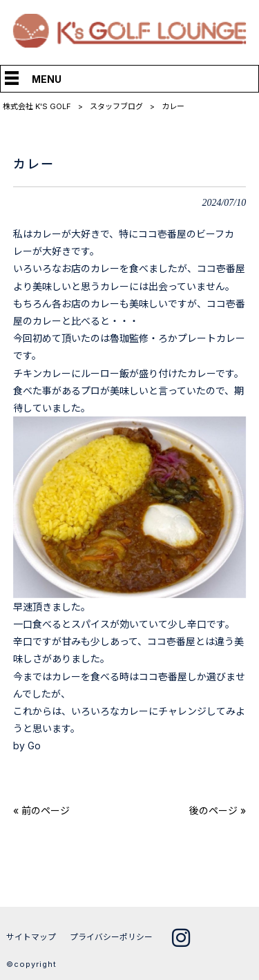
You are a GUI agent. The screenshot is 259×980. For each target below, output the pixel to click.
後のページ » (218, 810)
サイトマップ (31, 937)
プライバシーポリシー (111, 937)
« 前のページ (41, 810)
